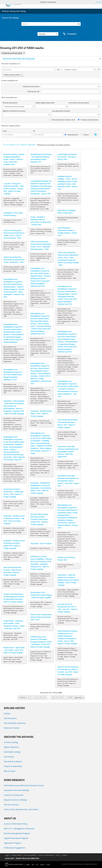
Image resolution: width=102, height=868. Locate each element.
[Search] (51, 24)
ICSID (48, 865)
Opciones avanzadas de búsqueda (19, 59)
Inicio (5, 131)
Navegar (48, 34)
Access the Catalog (18, 11)
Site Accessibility (30, 855)
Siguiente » (79, 697)
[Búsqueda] (79, 24)
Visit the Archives (11, 805)
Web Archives (10, 771)
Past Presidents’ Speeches (15, 723)
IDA (33, 865)
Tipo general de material (61, 111)
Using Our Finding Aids (14, 795)
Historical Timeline (12, 728)
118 (70, 697)
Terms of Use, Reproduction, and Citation (21, 809)
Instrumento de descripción (79, 103)
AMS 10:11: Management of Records (19, 829)
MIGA (42, 865)
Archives (6, 11)
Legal (7, 855)
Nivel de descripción (10, 103)
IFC (37, 865)
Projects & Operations (13, 766)
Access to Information (46, 855)
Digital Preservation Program (16, 838)
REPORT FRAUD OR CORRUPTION (28, 858)
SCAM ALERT (9, 858)
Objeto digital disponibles (45, 103)
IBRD (28, 865)
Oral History (9, 757)
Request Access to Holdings (15, 800)
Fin (34, 131)
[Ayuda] (95, 134)
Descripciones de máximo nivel (62, 120)
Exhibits (7, 714)
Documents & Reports (13, 761)
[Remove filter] (24, 53)
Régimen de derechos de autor (14, 111)
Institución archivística (31, 86)
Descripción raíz (34, 91)
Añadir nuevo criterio (13, 75)
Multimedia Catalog (12, 752)
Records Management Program (17, 833)
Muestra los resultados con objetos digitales (54, 145)
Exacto (85, 135)
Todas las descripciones (88, 120)
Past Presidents (10, 718)
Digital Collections (11, 747)
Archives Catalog (11, 742)
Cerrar (99, 2)
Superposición (71, 135)
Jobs (58, 855)
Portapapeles (67, 34)
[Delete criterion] (97, 69)
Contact (64, 855)
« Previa (22, 697)
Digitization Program (13, 843)
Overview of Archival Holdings (16, 790)
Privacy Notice (17, 855)
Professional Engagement (15, 848)
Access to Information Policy (16, 824)
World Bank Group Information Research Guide (24, 785)
